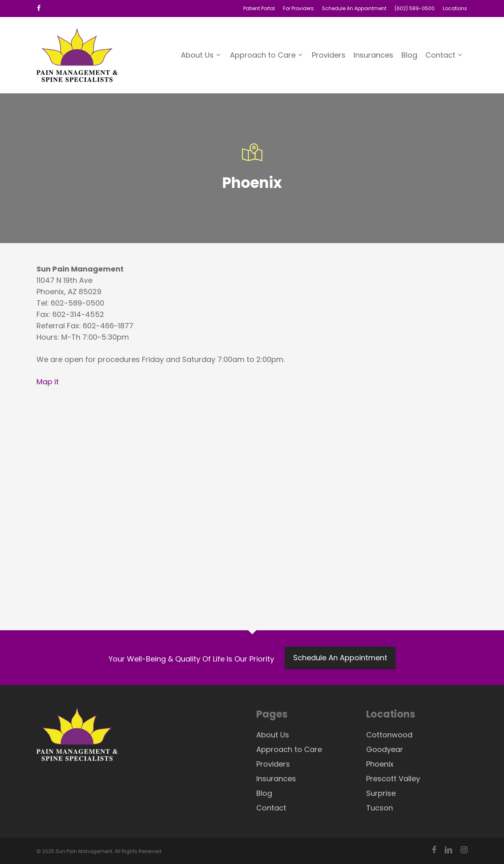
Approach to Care (289, 749)
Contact (271, 808)
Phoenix (380, 764)
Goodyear (385, 749)
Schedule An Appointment (340, 658)
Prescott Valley (393, 779)
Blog (264, 793)
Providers (273, 764)
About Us (273, 735)
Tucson (380, 808)
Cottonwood (389, 735)
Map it (48, 382)
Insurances (276, 779)
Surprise (381, 793)
